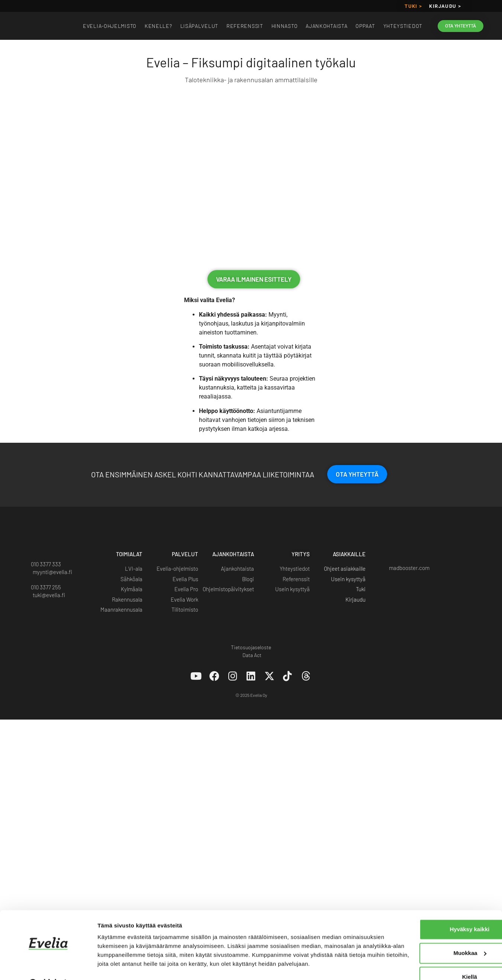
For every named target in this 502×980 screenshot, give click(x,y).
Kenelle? (158, 26)
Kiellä (421, 949)
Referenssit (245, 26)
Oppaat (365, 26)
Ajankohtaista (326, 26)
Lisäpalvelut (199, 26)
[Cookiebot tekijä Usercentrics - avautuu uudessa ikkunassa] (48, 965)
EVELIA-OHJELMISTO (110, 26)
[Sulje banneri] (490, 894)
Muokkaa (421, 925)
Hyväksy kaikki (421, 901)
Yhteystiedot (403, 26)
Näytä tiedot (114, 965)
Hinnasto (285, 26)
